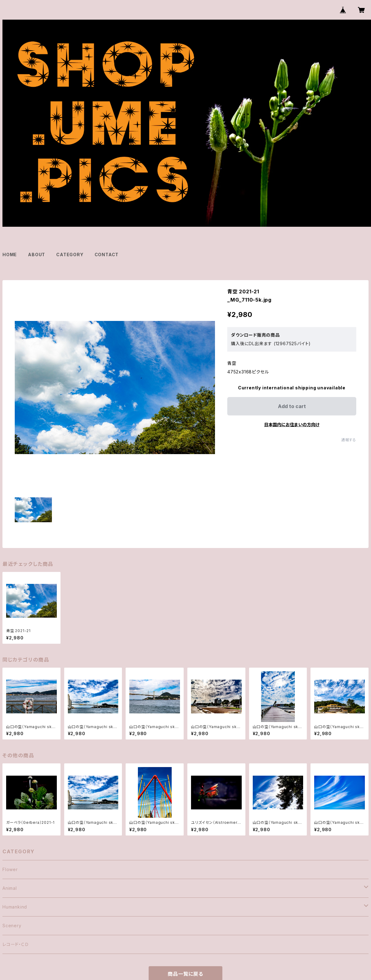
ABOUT (37, 255)
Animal (10, 888)
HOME (10, 255)
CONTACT (107, 255)
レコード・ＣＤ (16, 944)
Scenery (12, 926)
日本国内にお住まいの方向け (292, 424)
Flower (10, 869)
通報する (349, 440)
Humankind (15, 907)
